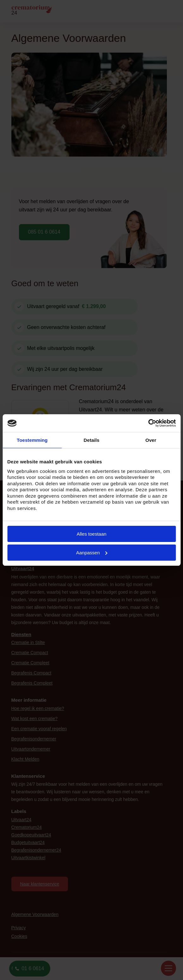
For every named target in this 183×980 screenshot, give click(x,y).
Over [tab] (151, 440)
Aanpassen (92, 553)
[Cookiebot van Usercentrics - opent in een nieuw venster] (148, 423)
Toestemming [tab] (32, 440)
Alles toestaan (91, 534)
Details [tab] (92, 440)
